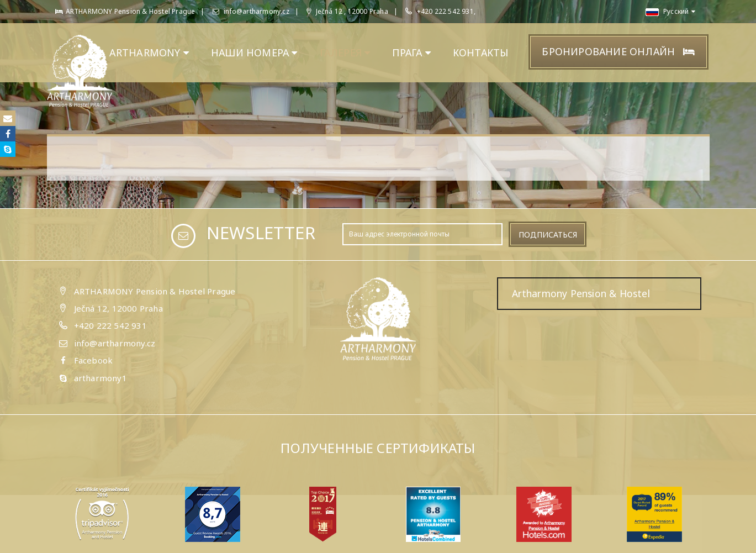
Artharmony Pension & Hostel (581, 293)
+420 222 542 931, (446, 11)
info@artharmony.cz (251, 11)
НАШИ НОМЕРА (254, 52)
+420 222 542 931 (110, 325)
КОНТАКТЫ (481, 52)
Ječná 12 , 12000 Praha (347, 11)
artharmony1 (101, 378)
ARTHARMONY (149, 52)
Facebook (94, 360)
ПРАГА (411, 52)
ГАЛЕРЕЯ (345, 52)
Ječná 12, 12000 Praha (118, 308)
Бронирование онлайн (618, 51)
